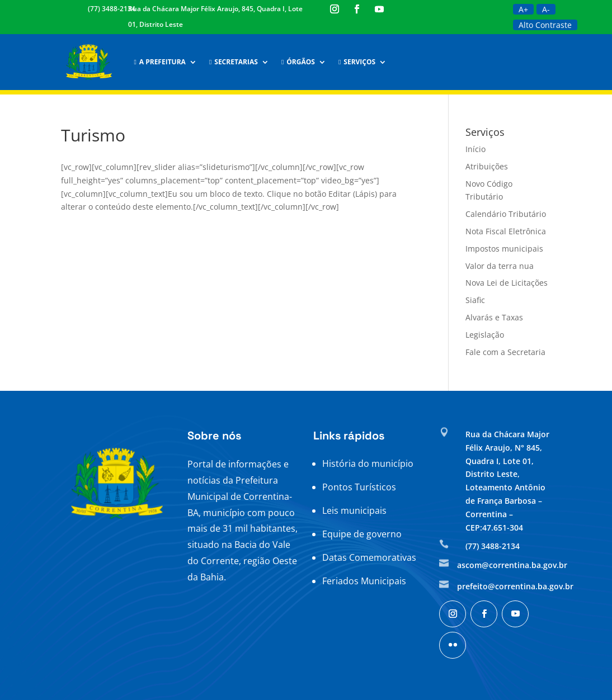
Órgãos (298, 62)
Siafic (475, 300)
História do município (368, 463)
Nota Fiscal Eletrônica (506, 231)
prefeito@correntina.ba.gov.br (515, 586)
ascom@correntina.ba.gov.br (512, 565)
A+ (523, 9)
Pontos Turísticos (359, 487)
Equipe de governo (362, 534)
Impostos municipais (504, 249)
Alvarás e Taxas (494, 317)
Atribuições (487, 166)
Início (476, 149)
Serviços (357, 62)
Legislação (485, 335)
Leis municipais (354, 510)
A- (546, 9)
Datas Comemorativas (369, 557)
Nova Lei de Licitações (507, 283)
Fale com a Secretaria (505, 352)
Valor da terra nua (500, 266)
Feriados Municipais (364, 581)
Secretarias (234, 62)
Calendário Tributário (506, 214)
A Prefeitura (159, 62)
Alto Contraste (545, 25)
